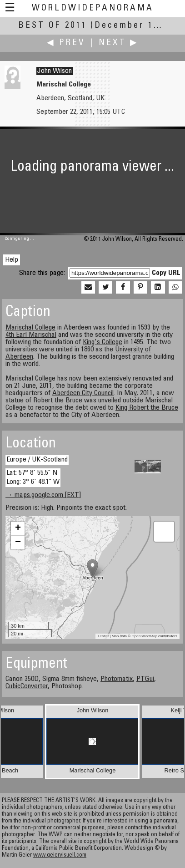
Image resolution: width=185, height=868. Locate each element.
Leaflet (103, 636)
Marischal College (30, 328)
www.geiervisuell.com (60, 855)
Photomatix (117, 679)
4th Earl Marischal (31, 335)
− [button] (18, 543)
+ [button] (18, 528)
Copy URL (166, 273)
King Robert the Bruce (147, 408)
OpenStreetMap (144, 636)
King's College (102, 342)
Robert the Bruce (58, 401)
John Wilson (55, 71)
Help (12, 260)
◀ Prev (66, 43)
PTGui (145, 679)
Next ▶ (119, 43)
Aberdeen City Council (83, 393)
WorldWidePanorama (93, 8)
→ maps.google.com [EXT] (43, 495)
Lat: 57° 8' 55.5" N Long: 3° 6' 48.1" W (33, 477)
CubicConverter (27, 686)
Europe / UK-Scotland (37, 460)
